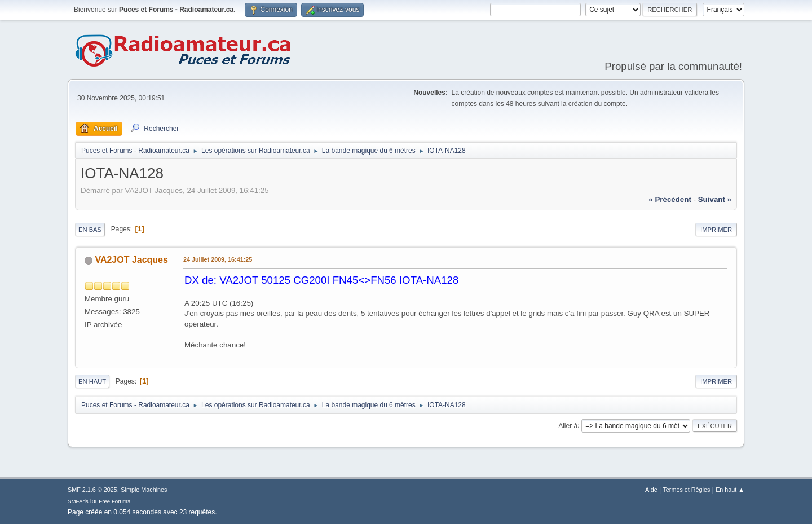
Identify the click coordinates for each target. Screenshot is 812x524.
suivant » (715, 199)
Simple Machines (144, 490)
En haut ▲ (730, 490)
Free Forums (114, 501)
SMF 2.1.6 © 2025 (92, 490)
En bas (90, 230)
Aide (651, 490)
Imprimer (716, 230)
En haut (92, 381)
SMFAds (78, 501)
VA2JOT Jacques (131, 260)
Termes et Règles (686, 490)
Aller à (568, 425)
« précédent (670, 199)
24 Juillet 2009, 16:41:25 (218, 259)
